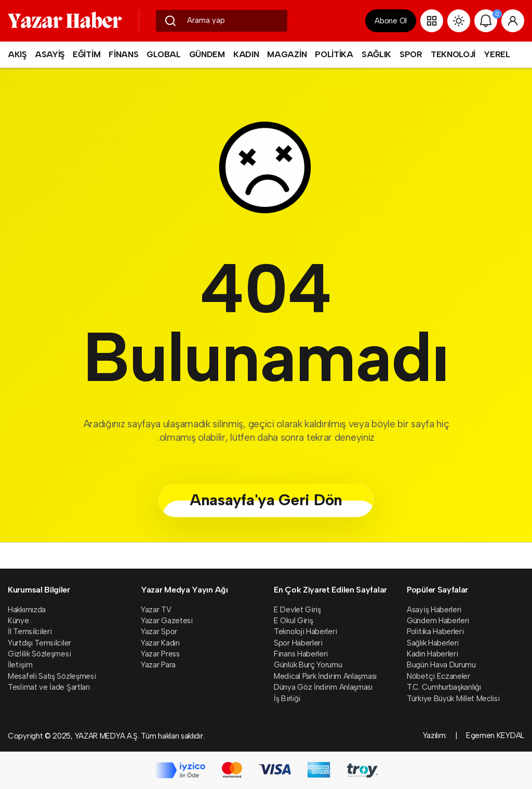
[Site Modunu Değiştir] (459, 21)
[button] (432, 21)
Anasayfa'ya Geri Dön (266, 500)
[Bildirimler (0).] (486, 21)
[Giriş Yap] (513, 21)
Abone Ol (391, 21)
